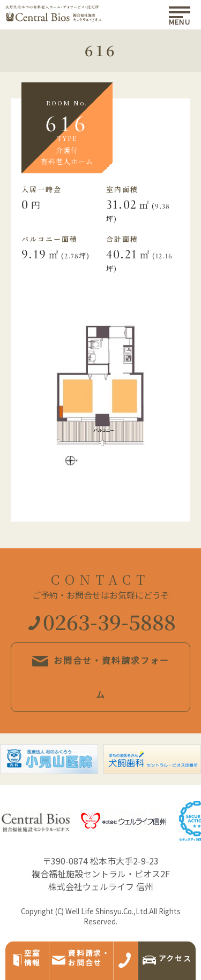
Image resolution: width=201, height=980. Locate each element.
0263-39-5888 (102, 621)
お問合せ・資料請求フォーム (101, 677)
